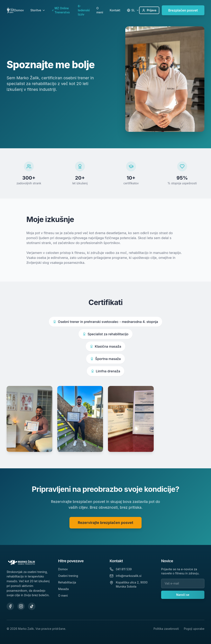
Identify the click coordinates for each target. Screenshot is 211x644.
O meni (100, 10)
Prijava (149, 10)
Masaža (63, 589)
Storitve (38, 10)
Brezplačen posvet (183, 10)
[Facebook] (10, 606)
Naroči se (183, 595)
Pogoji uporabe (194, 629)
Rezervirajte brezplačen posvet (105, 526)
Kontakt (115, 10)
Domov (19, 10)
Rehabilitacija (67, 582)
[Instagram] (21, 606)
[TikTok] (32, 606)
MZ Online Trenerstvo (61, 10)
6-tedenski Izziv (84, 10)
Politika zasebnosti (166, 629)
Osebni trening (68, 576)
